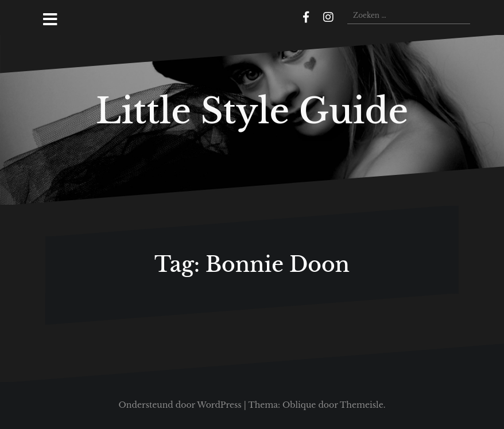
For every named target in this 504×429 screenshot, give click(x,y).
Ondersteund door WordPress (180, 405)
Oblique (299, 405)
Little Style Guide (252, 111)
